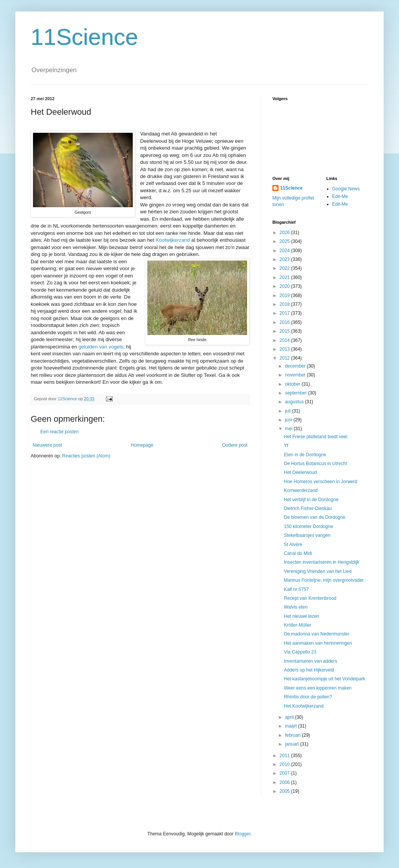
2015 (285, 331)
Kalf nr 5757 (296, 589)
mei (289, 429)
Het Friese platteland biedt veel (316, 437)
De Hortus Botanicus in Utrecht (316, 464)
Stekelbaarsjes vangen (307, 535)
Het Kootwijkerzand (304, 706)
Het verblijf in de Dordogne (311, 500)
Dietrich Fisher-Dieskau (308, 508)
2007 (285, 773)
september (297, 393)
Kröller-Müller (298, 625)
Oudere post (235, 445)
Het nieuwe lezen (302, 616)
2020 (285, 286)
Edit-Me (340, 196)
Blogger (243, 834)
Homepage (142, 445)
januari (293, 744)
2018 (285, 304)
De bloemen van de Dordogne (315, 517)
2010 (285, 764)
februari (293, 735)
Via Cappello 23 (300, 652)
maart (292, 726)
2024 (285, 251)
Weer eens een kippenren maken (318, 688)
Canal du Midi (298, 553)
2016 (285, 322)
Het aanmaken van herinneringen (318, 643)
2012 (285, 358)
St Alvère (293, 545)
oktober (293, 384)
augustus (295, 402)
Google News (346, 189)
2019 (285, 295)
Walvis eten (296, 607)
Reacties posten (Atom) (86, 456)
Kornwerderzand (301, 490)
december (296, 366)
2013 (285, 349)
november (296, 375)
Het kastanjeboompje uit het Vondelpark (325, 679)
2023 (285, 259)
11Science (84, 37)
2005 (285, 791)
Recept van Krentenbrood (310, 598)
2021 (285, 277)
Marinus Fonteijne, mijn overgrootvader (324, 580)
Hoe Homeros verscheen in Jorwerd (321, 482)
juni (289, 420)
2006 (285, 782)
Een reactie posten (59, 432)
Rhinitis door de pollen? (308, 697)
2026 (285, 233)
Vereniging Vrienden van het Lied (318, 571)
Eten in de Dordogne (305, 455)
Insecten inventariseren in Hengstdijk (322, 562)
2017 (285, 313)
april (290, 717)
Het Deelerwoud (300, 472)
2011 (285, 756)
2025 (285, 241)
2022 (285, 268)
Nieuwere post (47, 445)
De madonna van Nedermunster (317, 634)
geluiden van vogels (101, 347)
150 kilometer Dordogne (308, 526)
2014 (285, 340)
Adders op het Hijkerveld (309, 670)
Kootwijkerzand (174, 240)
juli (289, 411)
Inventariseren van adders (311, 661)
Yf (286, 446)
